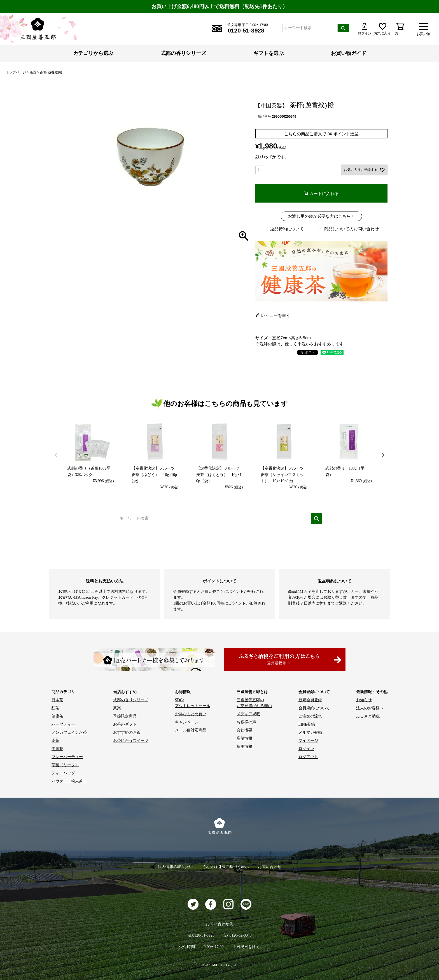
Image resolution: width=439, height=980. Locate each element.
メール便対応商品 (191, 730)
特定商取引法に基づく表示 (225, 867)
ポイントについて (219, 581)
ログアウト (308, 757)
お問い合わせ (270, 867)
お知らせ (364, 700)
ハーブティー (63, 724)
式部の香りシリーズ (183, 53)
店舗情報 (244, 738)
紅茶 (55, 708)
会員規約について (314, 708)
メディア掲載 (248, 714)
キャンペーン (187, 722)
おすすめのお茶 (127, 732)
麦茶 (55, 741)
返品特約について (287, 229)
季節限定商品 (125, 716)
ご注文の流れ (310, 716)
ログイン (306, 749)
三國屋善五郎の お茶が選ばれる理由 (254, 703)
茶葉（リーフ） (65, 765)
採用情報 (244, 746)
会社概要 (244, 730)
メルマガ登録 (310, 732)
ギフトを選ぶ (268, 53)
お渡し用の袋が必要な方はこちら (319, 216)
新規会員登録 (310, 700)
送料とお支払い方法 (105, 581)
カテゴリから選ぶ (93, 53)
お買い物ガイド (349, 53)
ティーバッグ (63, 773)
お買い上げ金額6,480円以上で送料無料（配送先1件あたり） (219, 6)
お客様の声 (246, 722)
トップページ (16, 72)
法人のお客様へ (370, 708)
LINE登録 (307, 724)
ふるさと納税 (368, 716)
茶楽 (117, 708)
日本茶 (57, 700)
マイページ (308, 741)
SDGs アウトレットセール (193, 703)
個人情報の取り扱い (175, 867)
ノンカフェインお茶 (69, 732)
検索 (343, 28)
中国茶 (57, 749)
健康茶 (57, 716)
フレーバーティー (67, 757)
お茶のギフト (125, 724)
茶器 (33, 72)
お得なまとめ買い (191, 714)
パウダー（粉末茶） (69, 781)
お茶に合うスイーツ (131, 741)
